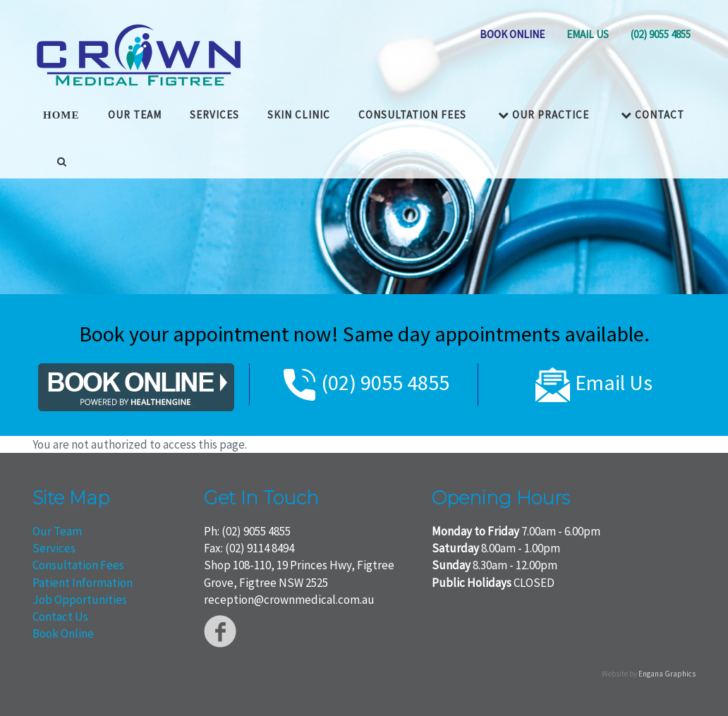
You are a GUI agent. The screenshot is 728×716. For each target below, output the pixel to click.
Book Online (63, 633)
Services (214, 115)
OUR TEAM (135, 115)
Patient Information (83, 583)
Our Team (57, 531)
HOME (61, 115)
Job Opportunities (80, 600)
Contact (653, 115)
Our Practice (544, 115)
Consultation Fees (412, 115)
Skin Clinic (299, 115)
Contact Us (60, 617)
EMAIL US (588, 34)
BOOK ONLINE (512, 34)
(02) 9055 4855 (661, 34)
